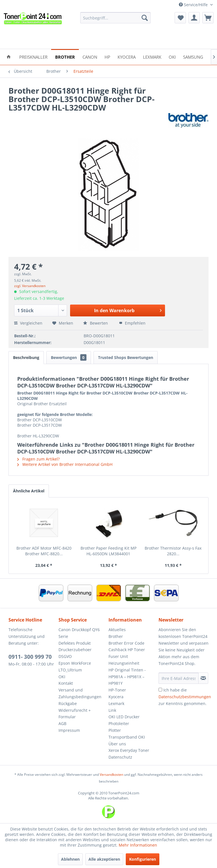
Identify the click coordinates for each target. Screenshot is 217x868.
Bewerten (96, 323)
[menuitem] (116, 18)
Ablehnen (70, 859)
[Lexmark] (152, 57)
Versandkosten (111, 775)
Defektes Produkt (75, 643)
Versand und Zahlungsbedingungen (80, 693)
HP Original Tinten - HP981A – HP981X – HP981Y (127, 677)
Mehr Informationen (138, 845)
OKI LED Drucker (124, 717)
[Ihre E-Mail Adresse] (179, 678)
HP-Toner (117, 690)
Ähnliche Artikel (29, 491)
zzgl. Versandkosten (30, 286)
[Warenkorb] (208, 18)
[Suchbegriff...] (116, 18)
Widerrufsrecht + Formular (75, 714)
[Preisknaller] (33, 57)
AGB (62, 723)
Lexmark (116, 703)
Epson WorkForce (75, 663)
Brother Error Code (126, 643)
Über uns (117, 744)
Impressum (69, 730)
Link (112, 710)
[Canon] (90, 57)
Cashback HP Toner (127, 650)
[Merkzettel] (180, 18)
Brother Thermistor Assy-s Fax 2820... (173, 551)
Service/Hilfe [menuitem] (194, 5)
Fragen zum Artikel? (38, 459)
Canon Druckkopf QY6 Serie (79, 633)
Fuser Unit (118, 656)
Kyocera (116, 697)
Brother (116, 636)
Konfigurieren (143, 859)
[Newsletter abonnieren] (203, 678)
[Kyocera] (127, 57)
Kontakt (66, 683)
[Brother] (65, 57)
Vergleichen (28, 323)
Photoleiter (119, 723)
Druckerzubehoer (75, 650)
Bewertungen (69, 357)
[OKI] (172, 57)
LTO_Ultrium (70, 670)
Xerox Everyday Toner (129, 750)
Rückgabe (68, 703)
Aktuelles (117, 630)
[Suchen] (145, 18)
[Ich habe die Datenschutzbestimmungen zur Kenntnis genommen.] (160, 690)
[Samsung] (193, 57)
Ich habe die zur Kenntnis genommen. (185, 697)
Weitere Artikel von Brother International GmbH (65, 464)
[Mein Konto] (194, 18)
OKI (62, 677)
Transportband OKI (127, 737)
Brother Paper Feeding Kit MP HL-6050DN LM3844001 (108, 551)
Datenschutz (120, 757)
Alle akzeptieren (104, 859)
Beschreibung (26, 357)
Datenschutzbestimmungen (185, 697)
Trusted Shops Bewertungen (126, 357)
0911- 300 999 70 (30, 657)
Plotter (115, 730)
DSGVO (65, 656)
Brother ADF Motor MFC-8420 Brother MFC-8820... (44, 551)
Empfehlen (132, 323)
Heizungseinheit (124, 663)
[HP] (107, 57)
